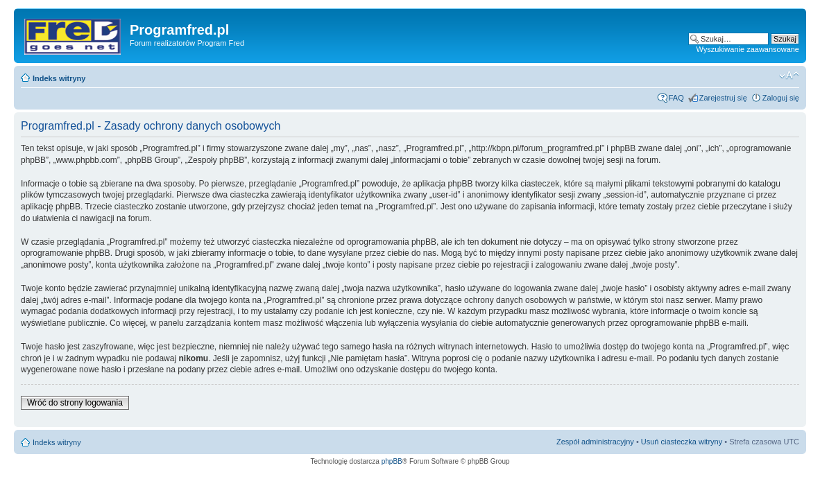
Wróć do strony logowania (75, 403)
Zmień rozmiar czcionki (789, 76)
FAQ (676, 98)
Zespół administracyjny (595, 442)
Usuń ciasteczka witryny (682, 442)
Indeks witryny (59, 78)
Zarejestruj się (723, 98)
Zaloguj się (781, 98)
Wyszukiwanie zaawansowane (748, 49)
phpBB (392, 461)
